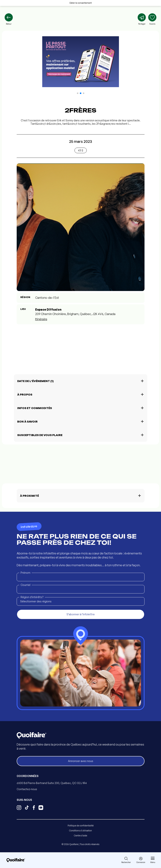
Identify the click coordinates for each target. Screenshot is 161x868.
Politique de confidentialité (81, 826)
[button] (78, 93)
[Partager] (142, 19)
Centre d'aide (80, 836)
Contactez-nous (27, 789)
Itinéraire (41, 319)
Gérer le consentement (81, 3)
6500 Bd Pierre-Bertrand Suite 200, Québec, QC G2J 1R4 (52, 783)
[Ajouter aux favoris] (152, 19)
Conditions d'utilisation (80, 831)
